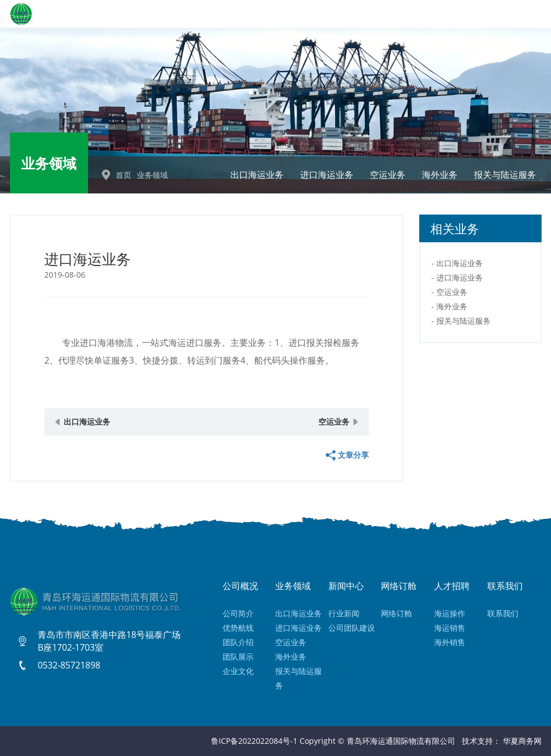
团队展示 (238, 657)
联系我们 (503, 613)
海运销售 (450, 628)
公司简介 (238, 613)
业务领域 (152, 175)
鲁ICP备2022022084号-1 (254, 741)
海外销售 (450, 642)
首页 (123, 175)
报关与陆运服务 (505, 175)
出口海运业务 (257, 175)
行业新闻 (344, 613)
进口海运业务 (327, 175)
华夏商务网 (522, 741)
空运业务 (388, 175)
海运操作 (450, 613)
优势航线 (238, 628)
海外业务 (440, 175)
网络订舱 (396, 613)
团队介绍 (238, 642)
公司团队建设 (352, 628)
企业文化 (238, 671)
